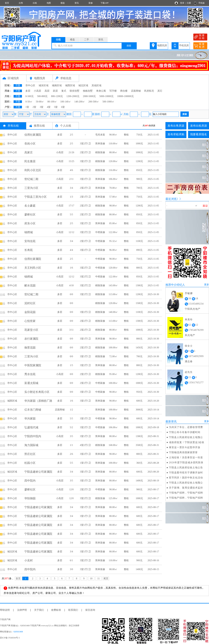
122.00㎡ (113, 232)
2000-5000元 (89, 96)
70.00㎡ (113, 188)
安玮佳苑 (30, 241)
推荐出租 (39, 126)
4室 (49, 107)
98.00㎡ (113, 206)
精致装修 (100, 152)
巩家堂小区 (31, 330)
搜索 (129, 46)
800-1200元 (57, 96)
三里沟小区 (31, 188)
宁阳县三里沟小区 (36, 197)
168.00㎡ (113, 445)
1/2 (71, 410)
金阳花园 (30, 312)
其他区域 (96, 85)
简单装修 (100, 144)
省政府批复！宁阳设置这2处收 (187, 442)
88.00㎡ (113, 152)
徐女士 (189, 346)
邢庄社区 (30, 454)
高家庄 (29, 152)
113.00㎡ (113, 294)
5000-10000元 (106, 96)
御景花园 (30, 348)
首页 (7, 3)
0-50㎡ (29, 102)
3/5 (71, 436)
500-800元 (42, 96)
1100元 (139, 241)
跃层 (55, 91)
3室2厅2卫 (85, 232)
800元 (139, 268)
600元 (139, 401)
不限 (18, 85)
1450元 (139, 348)
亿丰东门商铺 (33, 410)
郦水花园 (30, 285)
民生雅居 (30, 161)
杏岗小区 (30, 144)
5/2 (71, 427)
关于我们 (39, 610)
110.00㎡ (113, 144)
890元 (139, 250)
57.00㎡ (113, 197)
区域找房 (13, 78)
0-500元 (30, 96)
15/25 (71, 161)
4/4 (71, 250)
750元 (139, 135)
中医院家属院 (33, 365)
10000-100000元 (125, 96)
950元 (139, 392)
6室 (63, 107)
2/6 (71, 454)
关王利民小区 (33, 268)
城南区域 (57, 85)
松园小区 (30, 463)
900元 (139, 179)
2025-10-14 (153, 410)
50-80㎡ (40, 102)
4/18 (71, 285)
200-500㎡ (94, 102)
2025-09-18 (153, 427)
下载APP (104, 3)
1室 (27, 107)
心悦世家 (30, 321)
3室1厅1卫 (85, 339)
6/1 (71, 560)
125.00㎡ (113, 498)
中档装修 (100, 232)
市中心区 (30, 85)
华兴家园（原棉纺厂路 (38, 401)
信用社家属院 (33, 135)
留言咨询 (90, 610)
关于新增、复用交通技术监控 (186, 488)
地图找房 (162, 45)
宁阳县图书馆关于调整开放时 (186, 473)
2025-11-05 (153, 135)
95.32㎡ (113, 241)
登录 (182, 3)
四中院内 (30, 481)
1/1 (71, 445)
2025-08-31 (153, 436)
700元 (139, 188)
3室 (42, 107)
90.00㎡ (113, 135)
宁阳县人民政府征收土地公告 (186, 468)
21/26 (71, 152)
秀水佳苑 (30, 374)
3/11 (71, 330)
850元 (139, 170)
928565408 (18, 632)
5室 (56, 107)
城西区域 (70, 85)
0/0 (71, 294)
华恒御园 (30, 498)
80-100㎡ (52, 102)
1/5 (71, 365)
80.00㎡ (113, 215)
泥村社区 (30, 303)
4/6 (71, 170)
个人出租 (66, 126)
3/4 (71, 188)
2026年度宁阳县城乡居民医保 (186, 463)
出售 (21, 3)
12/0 (71, 489)
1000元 (139, 144)
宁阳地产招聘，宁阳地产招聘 (186, 493)
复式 (64, 91)
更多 (207, 285)
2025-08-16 (153, 560)
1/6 (71, 268)
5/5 (71, 215)
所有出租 (13, 126)
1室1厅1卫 (85, 463)
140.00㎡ (113, 312)
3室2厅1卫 (85, 144)
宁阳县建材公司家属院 (38, 472)
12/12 (71, 232)
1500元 (139, 303)
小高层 (37, 91)
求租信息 (66, 78)
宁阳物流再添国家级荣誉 (183, 452)
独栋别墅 (88, 91)
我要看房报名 (199, 134)
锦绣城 (29, 232)
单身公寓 (101, 91)
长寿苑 (29, 250)
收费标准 (56, 610)
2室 (34, 107)
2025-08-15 (153, 569)
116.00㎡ (113, 170)
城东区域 (44, 85)
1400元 (139, 481)
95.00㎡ (113, 374)
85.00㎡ (113, 223)
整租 (126, 135)
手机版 (202, 3)
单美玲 (189, 320)
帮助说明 (5, 610)
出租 (35, 3)
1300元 (139, 285)
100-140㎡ (66, 102)
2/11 (71, 179)
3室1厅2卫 (85, 569)
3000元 (139, 410)
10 (91, 579)
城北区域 (83, 85)
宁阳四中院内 (33, 436)
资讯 (77, 3)
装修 (91, 3)
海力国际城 (31, 445)
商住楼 (124, 91)
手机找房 (184, 45)
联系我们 (73, 610)
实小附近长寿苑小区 (37, 392)
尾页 (106, 579)
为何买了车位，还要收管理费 (186, 427)
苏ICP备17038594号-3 (10, 638)
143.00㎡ (113, 285)
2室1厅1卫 (85, 197)
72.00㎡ (113, 356)
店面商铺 (136, 91)
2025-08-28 (153, 463)
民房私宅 (149, 91)
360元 (139, 463)
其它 (160, 91)
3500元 (139, 445)
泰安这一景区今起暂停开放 (185, 447)
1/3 (71, 197)
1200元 (139, 161)
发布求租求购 (176, 134)
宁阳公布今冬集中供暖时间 (185, 432)
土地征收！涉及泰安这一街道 (186, 457)
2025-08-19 (153, 481)
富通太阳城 (31, 383)
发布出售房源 (176, 126)
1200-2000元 (73, 96)
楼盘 (63, 3)
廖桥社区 (30, 215)
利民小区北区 (33, 170)
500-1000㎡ (108, 102)
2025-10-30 (153, 294)
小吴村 (29, 560)
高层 (47, 91)
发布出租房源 (199, 126)
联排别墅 (75, 91)
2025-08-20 (153, 472)
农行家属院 (31, 339)
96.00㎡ (113, 250)
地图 (49, 3)
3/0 (71, 569)
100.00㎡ (113, 348)
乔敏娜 (189, 293)
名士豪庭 (30, 206)
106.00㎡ (113, 179)
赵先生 (189, 372)
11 (98, 579)
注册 (189, 3)
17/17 (71, 206)
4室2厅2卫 (85, 445)
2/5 (71, 135)
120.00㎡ (113, 161)
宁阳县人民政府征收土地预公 (186, 437)
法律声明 (22, 610)
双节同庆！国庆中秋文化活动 (186, 478)
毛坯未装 (100, 135)
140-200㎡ (80, 102)
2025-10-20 (153, 401)
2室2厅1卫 (85, 152)
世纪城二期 (31, 179)
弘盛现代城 (31, 427)
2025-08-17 (153, 489)
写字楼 (113, 91)
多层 (28, 91)
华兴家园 (30, 419)
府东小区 (30, 223)
